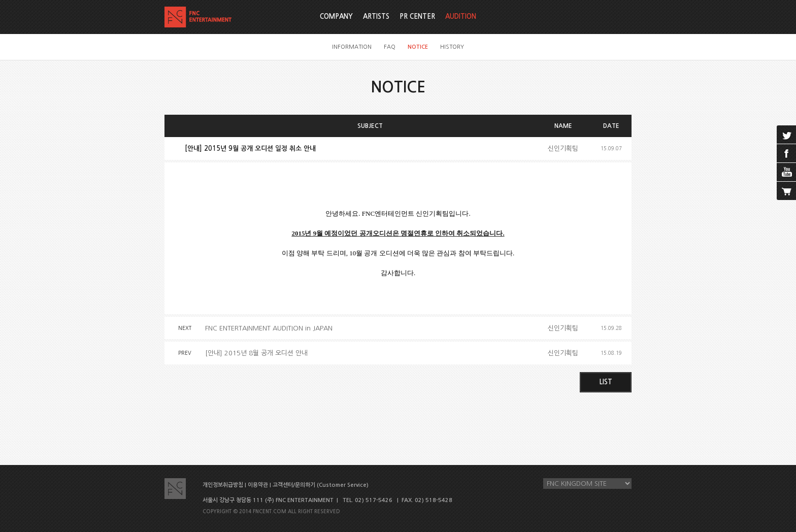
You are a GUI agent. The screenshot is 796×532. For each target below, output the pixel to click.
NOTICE (418, 47)
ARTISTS (376, 16)
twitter (786, 135)
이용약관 (258, 485)
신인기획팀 (563, 148)
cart (786, 191)
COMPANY (336, 16)
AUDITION (461, 16)
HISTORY (452, 47)
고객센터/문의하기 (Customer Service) (321, 485)
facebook (786, 153)
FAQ (390, 47)
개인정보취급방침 (223, 485)
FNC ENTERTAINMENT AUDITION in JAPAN (269, 328)
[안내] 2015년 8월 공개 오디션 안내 (256, 353)
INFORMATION (352, 47)
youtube (786, 172)
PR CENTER (417, 16)
